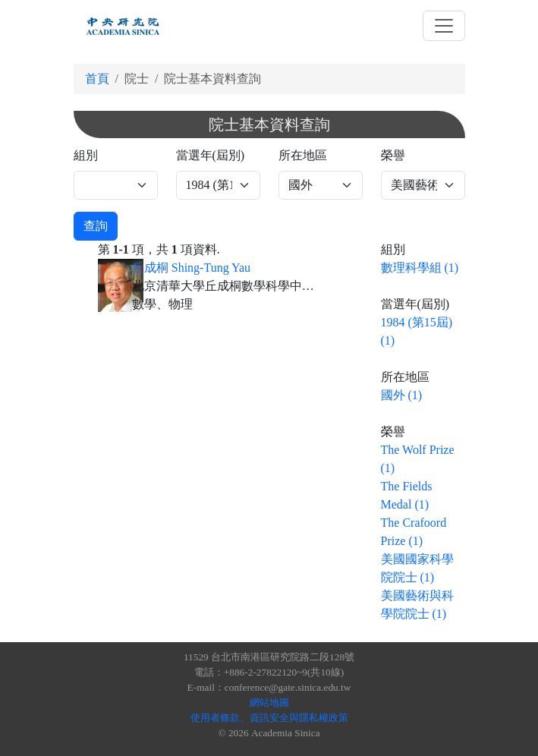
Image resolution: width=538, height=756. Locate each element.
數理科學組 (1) (420, 268)
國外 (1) (402, 395)
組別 (86, 155)
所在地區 (303, 155)
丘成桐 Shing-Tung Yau (191, 268)
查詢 (96, 226)
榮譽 (393, 155)
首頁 (97, 79)
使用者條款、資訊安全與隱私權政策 (269, 718)
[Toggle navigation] (444, 26)
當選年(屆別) (211, 155)
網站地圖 (269, 702)
